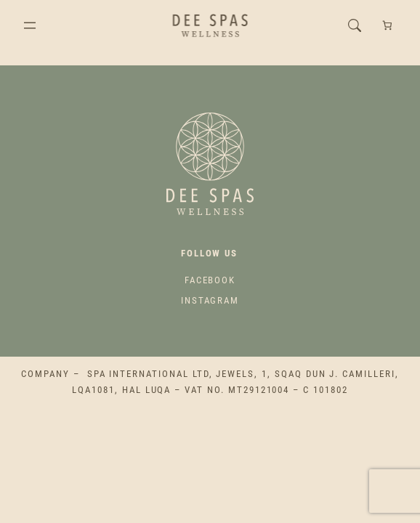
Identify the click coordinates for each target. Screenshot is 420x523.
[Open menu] (30, 25)
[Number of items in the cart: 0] (388, 26)
